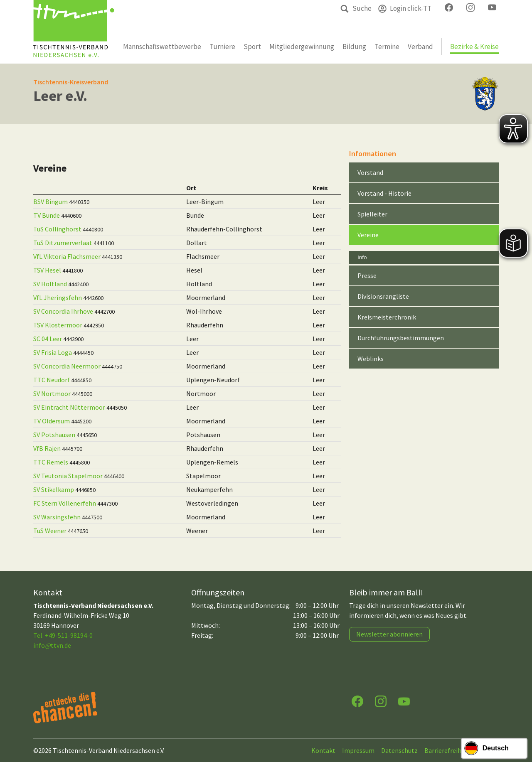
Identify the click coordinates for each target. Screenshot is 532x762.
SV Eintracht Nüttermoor (69, 407)
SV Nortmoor (52, 393)
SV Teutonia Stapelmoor (68, 476)
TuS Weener (50, 531)
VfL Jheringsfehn (58, 297)
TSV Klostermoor (58, 325)
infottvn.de (52, 645)
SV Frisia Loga (53, 352)
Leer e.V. (60, 96)
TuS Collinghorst (57, 229)
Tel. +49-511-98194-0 (63, 635)
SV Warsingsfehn (57, 517)
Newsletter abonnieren (389, 634)
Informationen (373, 154)
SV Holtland (50, 284)
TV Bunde (47, 215)
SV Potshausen (54, 435)
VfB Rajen (47, 448)
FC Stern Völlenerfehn (65, 503)
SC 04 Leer (48, 339)
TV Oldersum (52, 421)
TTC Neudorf (52, 380)
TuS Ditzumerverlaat (63, 243)
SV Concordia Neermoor (67, 366)
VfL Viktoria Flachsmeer (67, 256)
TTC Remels (51, 462)
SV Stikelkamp (54, 489)
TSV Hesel (47, 270)
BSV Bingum (50, 202)
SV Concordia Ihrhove (63, 311)
